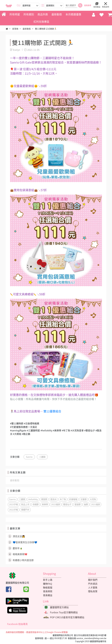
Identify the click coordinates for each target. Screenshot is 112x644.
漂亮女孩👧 (16, 536)
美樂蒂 (45, 504)
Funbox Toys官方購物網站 (64, 613)
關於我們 (93, 580)
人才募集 (93, 588)
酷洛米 (54, 499)
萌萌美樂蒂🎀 (18, 554)
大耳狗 (93, 499)
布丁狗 (63, 499)
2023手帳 (14, 504)
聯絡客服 (48, 588)
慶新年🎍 (15, 548)
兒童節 (84, 499)
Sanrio (29, 457)
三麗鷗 (42, 457)
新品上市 (25, 504)
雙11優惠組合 (52, 411)
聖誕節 (78, 504)
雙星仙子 (67, 504)
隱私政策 (93, 591)
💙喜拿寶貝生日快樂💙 (23, 542)
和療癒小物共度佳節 (21, 560)
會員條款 (48, 591)
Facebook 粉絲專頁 (17, 625)
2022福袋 (56, 504)
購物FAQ (47, 584)
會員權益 (48, 595)
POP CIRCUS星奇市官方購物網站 (67, 618)
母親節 (36, 504)
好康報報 (73, 499)
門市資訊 (93, 584)
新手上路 (48, 580)
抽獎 (86, 504)
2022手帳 (14, 510)
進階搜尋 (88, 5)
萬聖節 (44, 499)
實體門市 (25, 510)
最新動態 (15, 480)
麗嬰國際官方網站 (59, 607)
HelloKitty (33, 499)
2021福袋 (96, 504)
